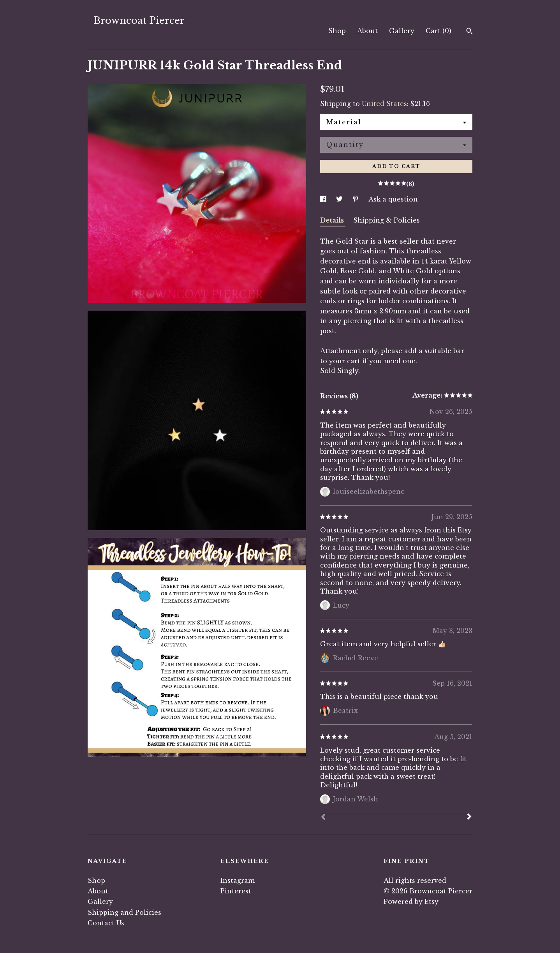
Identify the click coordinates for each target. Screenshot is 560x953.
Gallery (402, 31)
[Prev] (323, 818)
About (367, 31)
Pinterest (236, 891)
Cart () (438, 31)
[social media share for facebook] (324, 199)
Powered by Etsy (411, 902)
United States (384, 104)
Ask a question (393, 199)
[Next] (469, 817)
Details (333, 220)
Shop (337, 31)
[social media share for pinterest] (357, 199)
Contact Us (106, 923)
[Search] (469, 32)
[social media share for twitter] (340, 199)
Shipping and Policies (124, 912)
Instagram (238, 881)
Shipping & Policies (387, 220)
